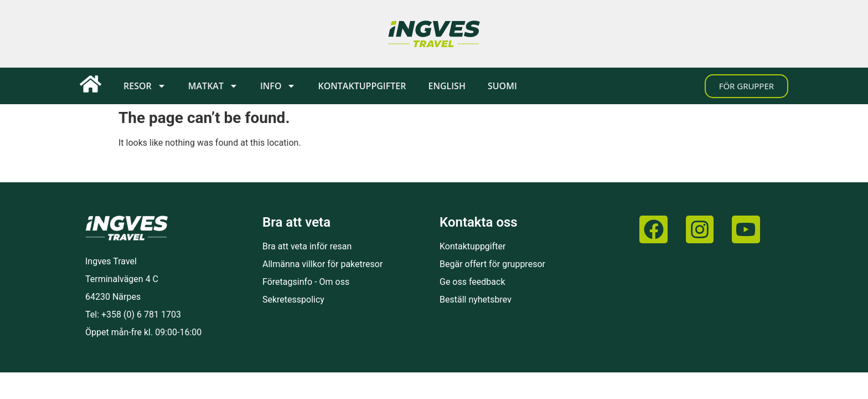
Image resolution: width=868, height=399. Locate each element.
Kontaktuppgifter (362, 86)
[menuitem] (446, 86)
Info (278, 86)
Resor (145, 86)
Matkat (213, 86)
